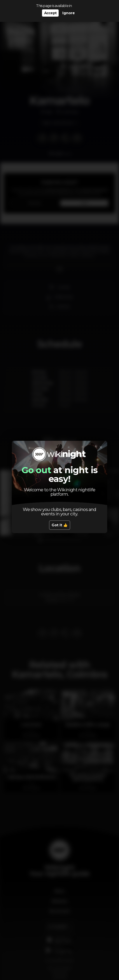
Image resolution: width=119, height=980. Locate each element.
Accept (50, 13)
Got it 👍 (60, 525)
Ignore (69, 13)
